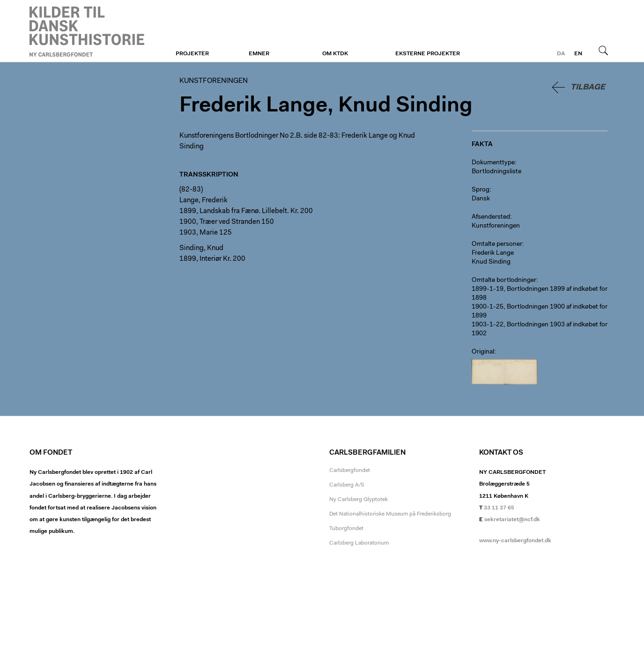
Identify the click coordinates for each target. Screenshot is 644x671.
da (561, 54)
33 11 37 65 (499, 508)
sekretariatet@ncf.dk (512, 520)
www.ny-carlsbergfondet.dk (515, 541)
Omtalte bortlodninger (504, 280)
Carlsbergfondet (350, 471)
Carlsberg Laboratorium (359, 543)
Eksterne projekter (428, 54)
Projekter (192, 54)
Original (483, 352)
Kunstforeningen (87, 31)
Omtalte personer (497, 244)
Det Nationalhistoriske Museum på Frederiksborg (390, 514)
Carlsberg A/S (347, 485)
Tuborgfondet (346, 529)
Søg (603, 50)
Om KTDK (335, 54)
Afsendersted (491, 217)
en (578, 54)
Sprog (481, 190)
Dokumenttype (493, 163)
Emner (259, 54)
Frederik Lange (493, 253)
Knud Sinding (491, 262)
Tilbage (588, 87)
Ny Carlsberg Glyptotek (359, 500)
